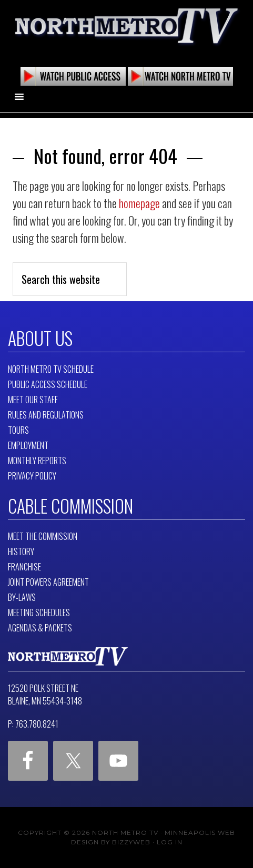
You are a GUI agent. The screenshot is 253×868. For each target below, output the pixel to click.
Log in (170, 842)
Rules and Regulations (46, 415)
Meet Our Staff (33, 400)
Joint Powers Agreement (48, 582)
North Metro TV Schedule (51, 369)
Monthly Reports (37, 461)
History (21, 552)
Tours (18, 430)
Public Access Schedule (48, 384)
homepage (139, 203)
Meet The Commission (43, 536)
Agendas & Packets (40, 628)
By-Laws (22, 597)
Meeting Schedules (39, 612)
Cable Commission (70, 506)
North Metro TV (126, 26)
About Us (40, 338)
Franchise (24, 567)
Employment (28, 445)
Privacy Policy (32, 476)
